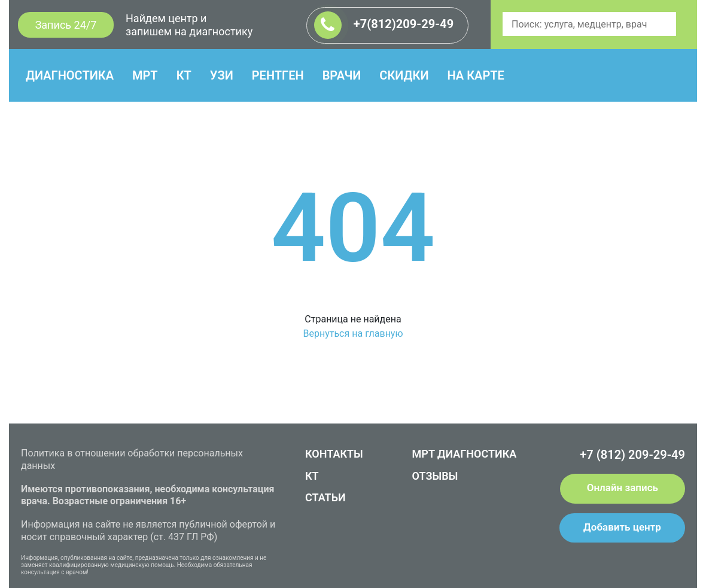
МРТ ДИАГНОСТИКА (465, 454)
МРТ (145, 75)
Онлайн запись (623, 488)
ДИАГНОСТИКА (70, 75)
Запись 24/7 (66, 25)
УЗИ (222, 75)
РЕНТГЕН (278, 75)
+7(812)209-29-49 (384, 25)
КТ (184, 75)
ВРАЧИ (342, 75)
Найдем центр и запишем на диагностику (189, 25)
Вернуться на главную (353, 333)
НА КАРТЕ (475, 75)
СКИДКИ (404, 75)
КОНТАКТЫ (334, 454)
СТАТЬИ (325, 497)
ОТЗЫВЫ (435, 476)
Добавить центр (622, 527)
